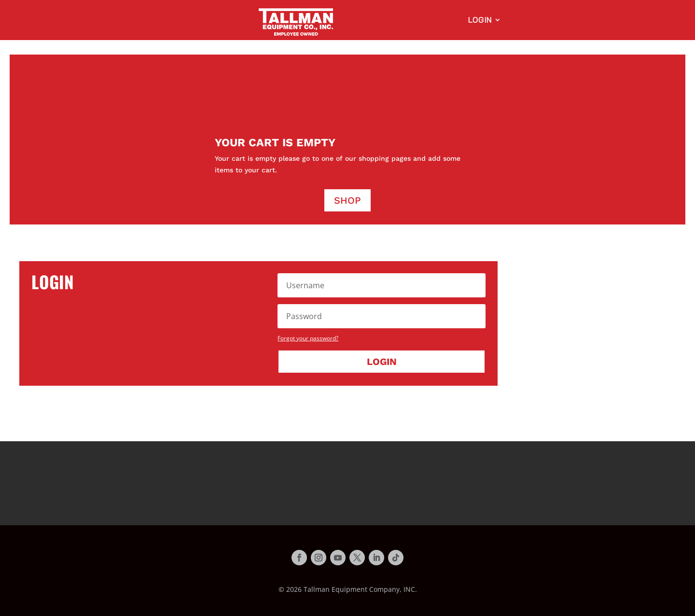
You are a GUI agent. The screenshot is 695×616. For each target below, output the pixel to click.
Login (480, 21)
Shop (347, 200)
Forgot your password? (308, 338)
